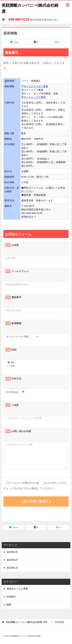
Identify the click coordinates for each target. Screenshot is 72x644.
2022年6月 (12, 560)
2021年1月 (12, 568)
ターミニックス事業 (35, 97)
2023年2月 (12, 552)
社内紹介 (11, 597)
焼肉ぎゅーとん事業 (17, 589)
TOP (27, 622)
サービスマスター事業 (36, 86)
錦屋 (9, 605)
